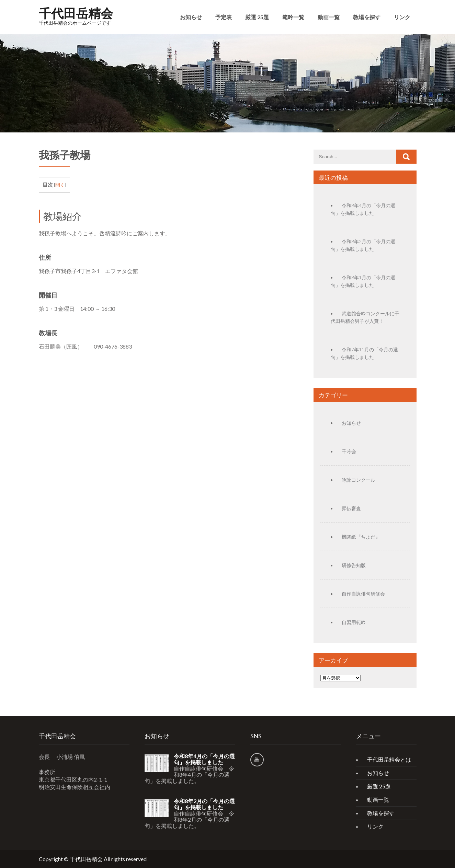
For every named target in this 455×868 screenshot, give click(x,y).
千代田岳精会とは (389, 759)
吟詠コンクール (359, 480)
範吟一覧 (293, 17)
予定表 (224, 17)
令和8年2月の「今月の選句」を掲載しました (204, 804)
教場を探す (367, 17)
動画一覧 (329, 17)
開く (60, 185)
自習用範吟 (354, 622)
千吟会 (349, 451)
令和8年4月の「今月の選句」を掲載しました (204, 759)
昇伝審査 (351, 508)
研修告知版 (354, 565)
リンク (402, 17)
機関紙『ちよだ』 (361, 537)
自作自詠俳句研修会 (363, 594)
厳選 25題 (257, 17)
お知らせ (191, 17)
